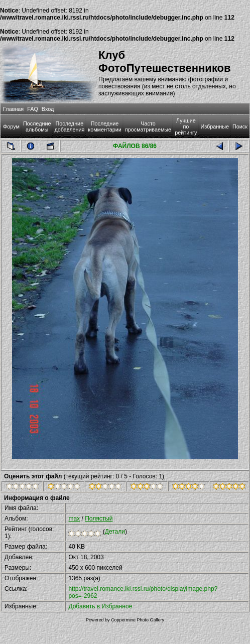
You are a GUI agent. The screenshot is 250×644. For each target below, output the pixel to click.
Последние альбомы (37, 126)
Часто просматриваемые (148, 126)
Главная (13, 109)
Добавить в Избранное (100, 606)
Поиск (240, 126)
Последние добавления (69, 126)
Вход (48, 109)
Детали (115, 532)
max (74, 519)
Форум (11, 126)
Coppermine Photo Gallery (138, 620)
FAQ (33, 109)
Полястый (99, 519)
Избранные (214, 126)
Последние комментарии (105, 126)
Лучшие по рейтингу (186, 126)
